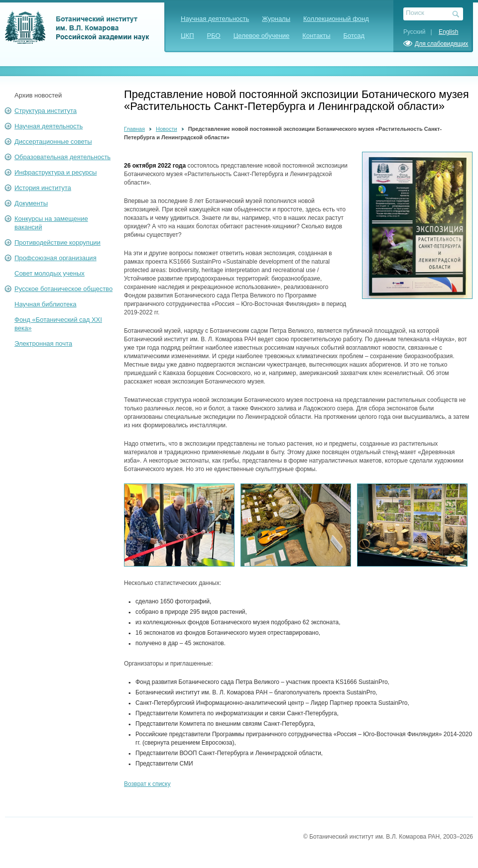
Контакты (316, 36)
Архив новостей (38, 95)
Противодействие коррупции (58, 242)
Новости (167, 129)
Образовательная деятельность (62, 157)
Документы (31, 203)
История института (43, 188)
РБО (214, 36)
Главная (134, 129)
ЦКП (187, 36)
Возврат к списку (147, 784)
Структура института (46, 111)
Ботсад (354, 36)
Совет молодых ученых (50, 273)
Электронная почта (43, 343)
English (448, 32)
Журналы (276, 19)
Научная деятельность (215, 19)
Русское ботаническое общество (63, 289)
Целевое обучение (262, 36)
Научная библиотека (45, 304)
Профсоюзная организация (56, 258)
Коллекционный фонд (336, 19)
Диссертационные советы (53, 142)
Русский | (420, 32)
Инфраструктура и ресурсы (56, 172)
